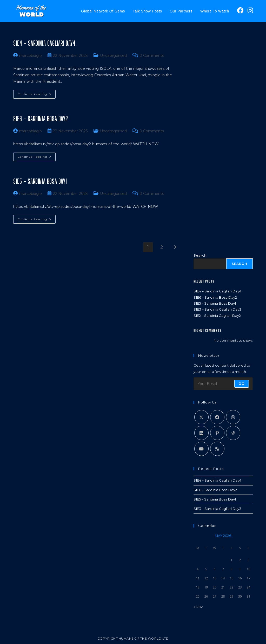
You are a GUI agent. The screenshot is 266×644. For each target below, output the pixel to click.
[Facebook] (217, 417)
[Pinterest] (217, 433)
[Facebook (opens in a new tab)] (240, 11)
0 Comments (152, 56)
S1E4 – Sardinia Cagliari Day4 (44, 43)
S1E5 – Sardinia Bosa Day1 (40, 181)
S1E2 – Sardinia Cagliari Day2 (217, 316)
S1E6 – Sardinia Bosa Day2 (41, 119)
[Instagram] (233, 417)
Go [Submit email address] (241, 384)
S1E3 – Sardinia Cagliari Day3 (217, 309)
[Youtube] (201, 449)
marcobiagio (31, 56)
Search (200, 255)
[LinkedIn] (201, 433)
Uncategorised (113, 56)
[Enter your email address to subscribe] (223, 384)
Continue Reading (37, 95)
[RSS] (217, 449)
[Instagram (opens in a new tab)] (250, 11)
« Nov (198, 607)
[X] (201, 417)
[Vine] (233, 433)
